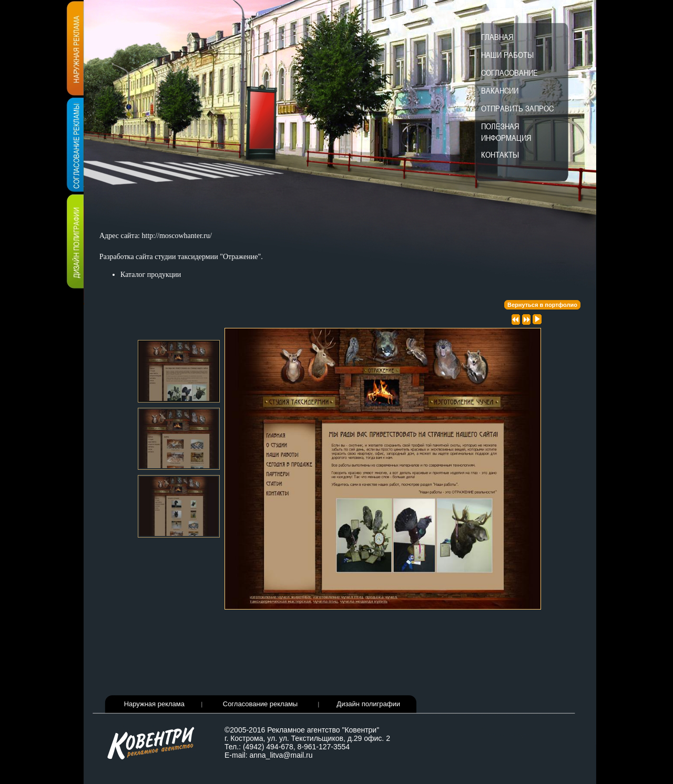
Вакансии (500, 90)
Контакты (500, 154)
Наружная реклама (154, 704)
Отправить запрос (517, 108)
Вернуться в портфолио (542, 305)
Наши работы (507, 55)
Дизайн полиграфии (368, 704)
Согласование (509, 73)
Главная (497, 37)
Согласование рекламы (260, 704)
